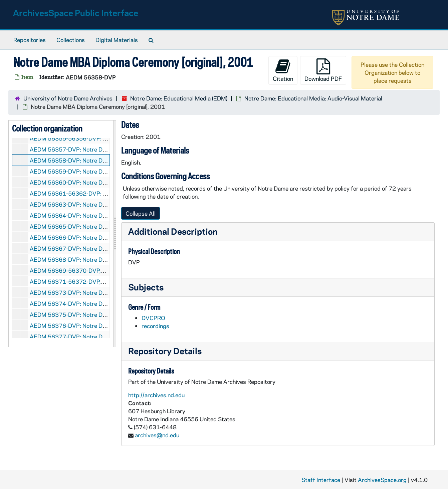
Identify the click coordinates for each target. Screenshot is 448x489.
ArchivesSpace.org (382, 480)
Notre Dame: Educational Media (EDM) (179, 98)
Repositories (30, 40)
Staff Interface (321, 480)
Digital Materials (117, 40)
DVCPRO (153, 318)
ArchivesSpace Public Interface (76, 13)
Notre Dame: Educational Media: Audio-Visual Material (313, 98)
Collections (71, 40)
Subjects (146, 287)
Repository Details (165, 351)
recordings (155, 326)
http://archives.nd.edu (156, 395)
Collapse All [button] (141, 213)
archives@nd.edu (157, 435)
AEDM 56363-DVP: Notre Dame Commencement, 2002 (101, 204)
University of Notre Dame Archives (68, 98)
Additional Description (173, 231)
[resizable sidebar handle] (115, 234)
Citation (283, 70)
